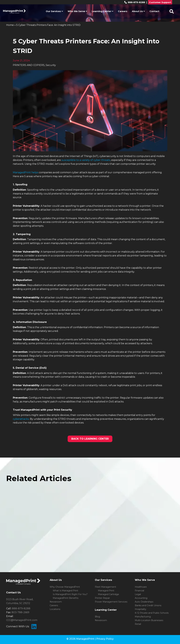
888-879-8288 (135, 2)
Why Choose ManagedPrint (65, 587)
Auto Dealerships (144, 602)
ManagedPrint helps (26, 172)
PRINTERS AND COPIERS (29, 65)
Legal (138, 594)
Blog (97, 617)
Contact (154, 11)
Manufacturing (143, 617)
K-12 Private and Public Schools (152, 613)
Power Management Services (111, 602)
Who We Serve (77, 11)
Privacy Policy (105, 639)
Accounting (141, 598)
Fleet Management (105, 587)
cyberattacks (21, 419)
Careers (123, 11)
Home (10, 25)
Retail (138, 624)
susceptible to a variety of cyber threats (86, 160)
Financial (139, 591)
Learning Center (103, 11)
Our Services (54, 11)
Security (51, 65)
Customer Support (160, 2)
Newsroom (56, 602)
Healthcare (141, 587)
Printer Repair (102, 598)
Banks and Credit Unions (148, 605)
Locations (55, 609)
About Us (138, 11)
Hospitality (141, 609)
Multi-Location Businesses (149, 620)
